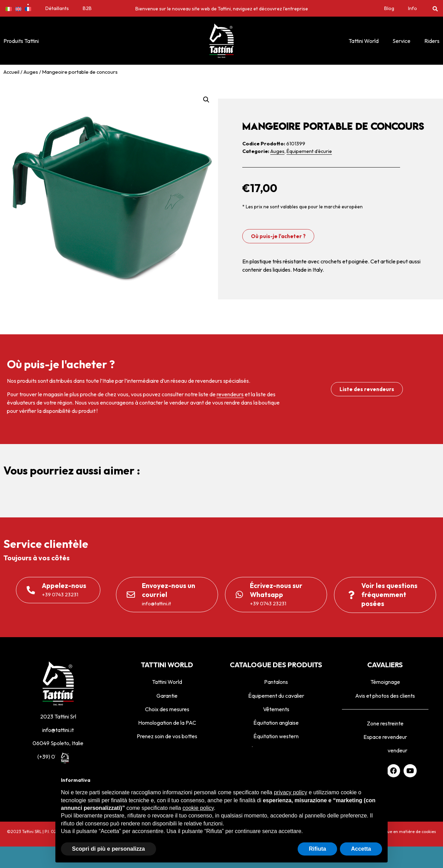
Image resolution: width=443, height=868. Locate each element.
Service (401, 41)
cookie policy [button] (198, 808)
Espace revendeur (385, 737)
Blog (389, 8)
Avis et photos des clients (385, 696)
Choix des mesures (167, 709)
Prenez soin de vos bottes (167, 736)
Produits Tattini (21, 41)
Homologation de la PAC (167, 723)
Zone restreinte (385, 723)
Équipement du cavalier (276, 696)
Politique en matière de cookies (406, 831)
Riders (432, 41)
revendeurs (230, 394)
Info (413, 8)
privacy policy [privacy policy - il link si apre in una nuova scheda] (290, 792)
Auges (31, 72)
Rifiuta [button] (317, 849)
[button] (435, 8)
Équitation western (276, 736)
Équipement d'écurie (309, 151)
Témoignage (385, 682)
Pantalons (276, 682)
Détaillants (57, 8)
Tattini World (364, 41)
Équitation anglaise (276, 723)
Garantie (167, 696)
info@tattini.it (58, 730)
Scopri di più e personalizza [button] (109, 849)
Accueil (11, 72)
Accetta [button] (361, 849)
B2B (87, 8)
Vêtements (276, 709)
